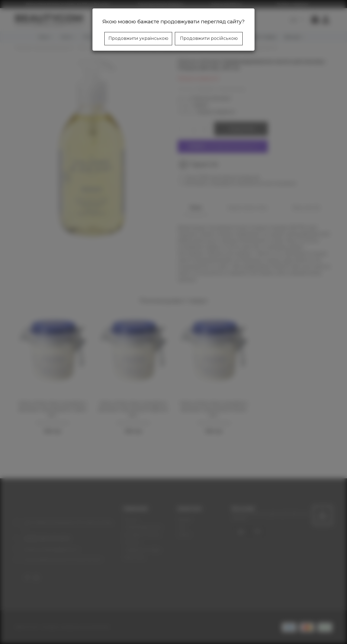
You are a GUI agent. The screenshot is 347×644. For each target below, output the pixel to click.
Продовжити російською (209, 38)
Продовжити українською (138, 38)
